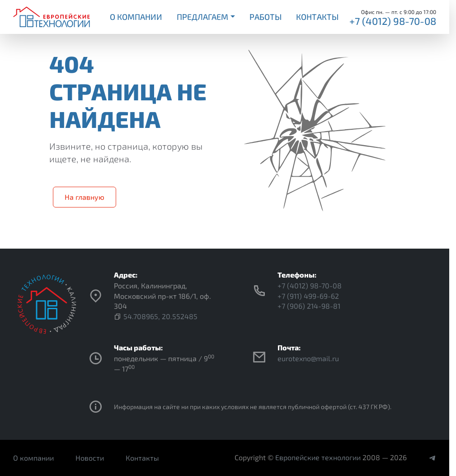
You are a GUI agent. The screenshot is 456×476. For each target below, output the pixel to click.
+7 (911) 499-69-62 (308, 296)
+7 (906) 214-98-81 (309, 306)
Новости (90, 458)
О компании (136, 17)
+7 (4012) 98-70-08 (393, 21)
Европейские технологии (318, 457)
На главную (85, 197)
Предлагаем (202, 17)
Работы (266, 17)
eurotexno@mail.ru (308, 358)
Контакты (317, 17)
